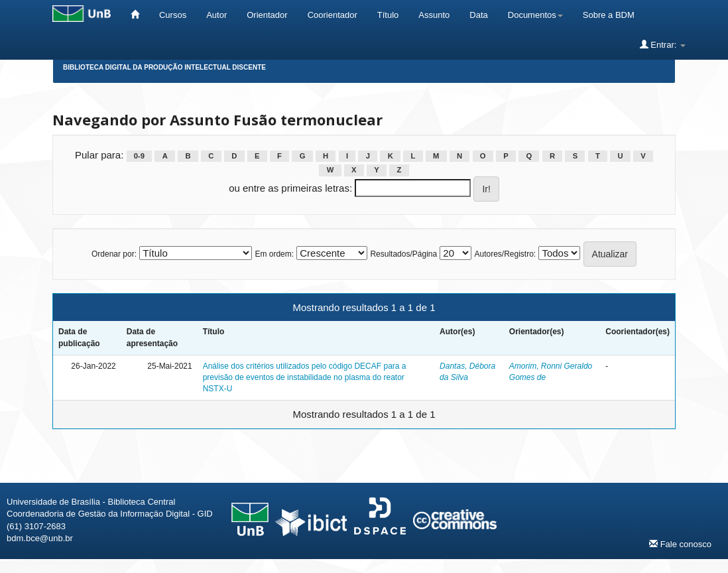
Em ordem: (274, 254)
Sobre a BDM (609, 15)
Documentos (535, 15)
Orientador (267, 15)
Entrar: (663, 44)
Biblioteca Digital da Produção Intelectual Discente (164, 67)
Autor (216, 15)
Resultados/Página (403, 254)
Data (478, 15)
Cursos (173, 15)
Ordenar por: (114, 254)
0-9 (139, 156)
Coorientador (333, 15)
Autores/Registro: (505, 254)
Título (388, 15)
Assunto (434, 15)
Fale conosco (680, 544)
